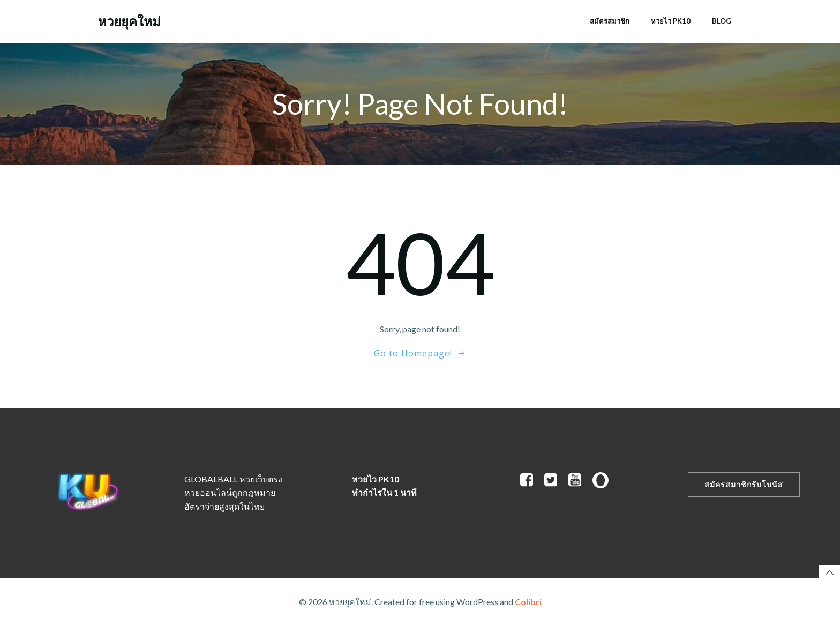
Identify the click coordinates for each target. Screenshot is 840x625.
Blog (722, 21)
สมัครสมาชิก (610, 21)
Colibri (528, 602)
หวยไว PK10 (671, 21)
